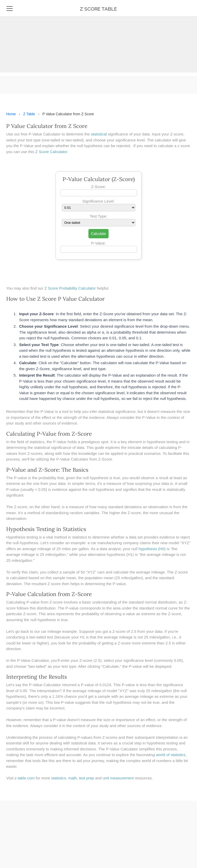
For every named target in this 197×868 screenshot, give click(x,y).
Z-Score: (98, 187)
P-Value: (98, 243)
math (73, 778)
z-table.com (25, 778)
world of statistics (171, 755)
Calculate (98, 234)
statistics (59, 778)
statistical (99, 134)
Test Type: (98, 216)
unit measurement (118, 778)
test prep (87, 778)
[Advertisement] (96, 36)
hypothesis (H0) (152, 549)
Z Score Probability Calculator (70, 288)
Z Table (29, 114)
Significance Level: (98, 201)
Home (11, 114)
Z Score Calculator (51, 152)
